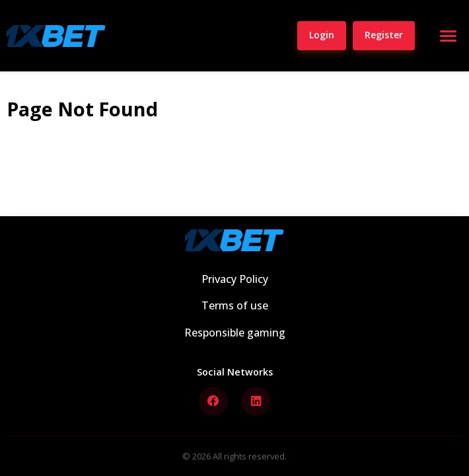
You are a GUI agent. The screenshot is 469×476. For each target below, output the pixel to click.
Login (322, 35)
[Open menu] (448, 36)
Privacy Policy (235, 279)
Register (384, 35)
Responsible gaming (235, 333)
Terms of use (235, 305)
